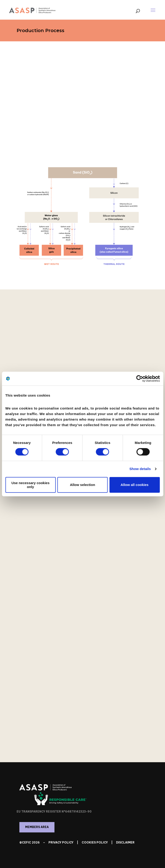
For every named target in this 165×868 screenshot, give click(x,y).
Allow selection (82, 485)
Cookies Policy (95, 842)
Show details (140, 469)
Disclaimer (125, 842)
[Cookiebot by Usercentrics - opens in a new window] (139, 379)
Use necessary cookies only (30, 485)
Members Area (37, 827)
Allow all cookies (135, 485)
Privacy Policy (61, 842)
